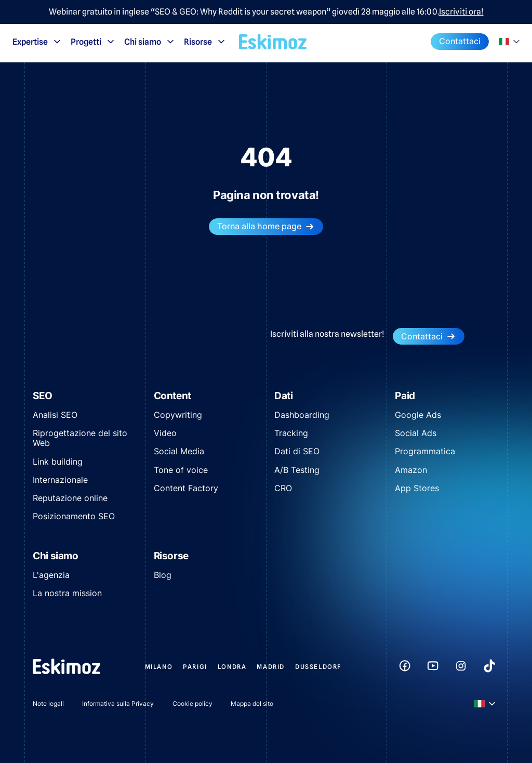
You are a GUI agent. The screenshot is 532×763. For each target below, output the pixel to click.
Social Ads (416, 433)
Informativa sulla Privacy (118, 703)
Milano (159, 667)
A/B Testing (297, 470)
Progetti (93, 42)
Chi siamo (150, 42)
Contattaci (460, 41)
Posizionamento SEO (74, 516)
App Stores (417, 488)
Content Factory (186, 488)
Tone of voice (181, 470)
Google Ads (418, 415)
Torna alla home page (266, 226)
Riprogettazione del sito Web (80, 438)
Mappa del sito (252, 703)
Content (172, 396)
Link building (58, 462)
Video (165, 433)
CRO (283, 488)
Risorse (205, 42)
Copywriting (178, 415)
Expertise (37, 42)
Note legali (48, 703)
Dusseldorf (318, 667)
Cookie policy (192, 703)
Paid (405, 396)
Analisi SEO (55, 415)
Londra (232, 667)
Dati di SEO (297, 451)
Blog (163, 575)
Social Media (179, 451)
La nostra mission (67, 593)
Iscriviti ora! (461, 12)
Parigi (195, 667)
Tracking (291, 433)
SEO (43, 396)
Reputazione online (70, 498)
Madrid (271, 667)
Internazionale (60, 480)
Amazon (411, 470)
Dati (284, 396)
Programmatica (425, 451)
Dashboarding (302, 415)
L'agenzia (51, 575)
